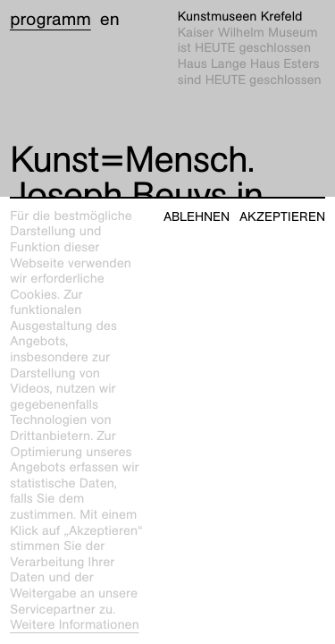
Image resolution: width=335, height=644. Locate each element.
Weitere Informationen (75, 625)
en (110, 20)
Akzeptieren (282, 217)
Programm (50, 20)
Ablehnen (197, 217)
